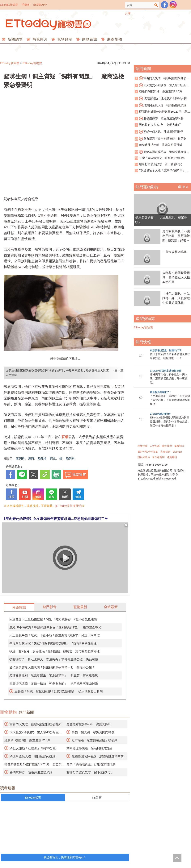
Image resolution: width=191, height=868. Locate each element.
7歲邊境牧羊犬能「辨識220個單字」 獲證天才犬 (161, 171)
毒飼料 (20, 458)
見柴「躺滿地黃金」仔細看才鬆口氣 (91, 764)
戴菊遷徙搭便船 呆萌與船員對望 (89, 748)
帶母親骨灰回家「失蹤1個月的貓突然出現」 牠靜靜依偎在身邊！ (55, 643)
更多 (183, 187)
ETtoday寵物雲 (49, 24)
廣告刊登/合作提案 (148, 452)
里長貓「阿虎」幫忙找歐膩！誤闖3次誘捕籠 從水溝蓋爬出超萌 (59, 691)
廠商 (31, 458)
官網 (65, 437)
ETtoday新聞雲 (9, 5)
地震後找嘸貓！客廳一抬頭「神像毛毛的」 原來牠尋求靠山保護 (54, 683)
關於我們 (167, 446)
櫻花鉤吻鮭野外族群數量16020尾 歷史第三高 (162, 112)
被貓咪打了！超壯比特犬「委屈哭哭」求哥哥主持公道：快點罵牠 (54, 659)
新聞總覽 (15, 39)
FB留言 (97, 797)
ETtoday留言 (33, 797)
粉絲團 (164, 5)
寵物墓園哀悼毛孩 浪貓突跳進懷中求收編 (162, 152)
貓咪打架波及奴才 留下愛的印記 (89, 772)
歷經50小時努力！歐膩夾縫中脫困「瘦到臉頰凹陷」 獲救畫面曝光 (55, 627)
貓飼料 (70, 458)
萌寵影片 (39, 39)
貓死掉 (42, 458)
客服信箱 (165, 452)
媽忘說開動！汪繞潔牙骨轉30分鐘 (33, 748)
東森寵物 (114, 39)
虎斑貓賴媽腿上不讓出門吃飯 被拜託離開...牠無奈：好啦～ (176, 236)
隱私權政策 (144, 457)
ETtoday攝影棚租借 (160, 414)
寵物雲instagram (173, 5)
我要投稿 (142, 446)
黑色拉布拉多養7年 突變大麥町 (89, 724)
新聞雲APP (40, 5)
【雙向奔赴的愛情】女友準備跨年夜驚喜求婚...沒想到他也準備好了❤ (55, 519)
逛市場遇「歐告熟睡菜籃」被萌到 (95, 740)
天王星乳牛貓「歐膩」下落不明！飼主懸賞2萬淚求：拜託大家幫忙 (55, 635)
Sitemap (177, 452)
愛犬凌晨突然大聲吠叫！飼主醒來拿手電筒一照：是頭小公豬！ (52, 667)
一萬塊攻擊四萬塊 (175, 252)
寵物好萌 (64, 39)
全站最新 (111, 607)
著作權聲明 (158, 457)
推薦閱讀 (19, 608)
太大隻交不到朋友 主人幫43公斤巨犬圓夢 (162, 85)
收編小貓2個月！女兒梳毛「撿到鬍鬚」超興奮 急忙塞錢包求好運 (55, 651)
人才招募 (155, 446)
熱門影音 (50, 607)
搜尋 (156, 5)
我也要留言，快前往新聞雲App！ (65, 857)
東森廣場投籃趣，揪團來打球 (166, 350)
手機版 (26, 5)
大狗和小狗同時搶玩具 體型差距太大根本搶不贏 (176, 277)
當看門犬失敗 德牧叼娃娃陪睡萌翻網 (36, 724)
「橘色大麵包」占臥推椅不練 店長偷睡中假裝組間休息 (176, 298)
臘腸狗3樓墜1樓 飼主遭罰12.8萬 (27, 740)
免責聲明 (172, 457)
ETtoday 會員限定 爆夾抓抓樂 (166, 371)
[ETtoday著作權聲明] (69, 506)
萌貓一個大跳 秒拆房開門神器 (93, 732)
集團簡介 (179, 446)
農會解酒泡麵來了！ (161, 392)
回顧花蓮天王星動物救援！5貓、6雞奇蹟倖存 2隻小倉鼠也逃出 (53, 619)
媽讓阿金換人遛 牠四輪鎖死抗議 (32, 756)
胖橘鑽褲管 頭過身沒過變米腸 (31, 772)
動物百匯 (89, 39)
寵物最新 (80, 607)
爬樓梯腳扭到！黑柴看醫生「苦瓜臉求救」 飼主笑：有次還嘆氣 (54, 675)
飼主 (53, 458)
